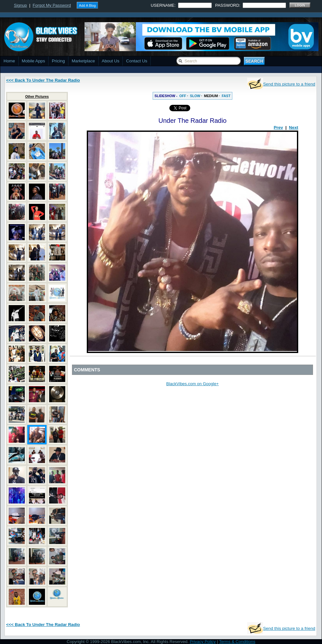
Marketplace (83, 61)
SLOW (195, 96)
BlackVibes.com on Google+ (192, 384)
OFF (183, 96)
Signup (20, 5)
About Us (111, 61)
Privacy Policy (203, 642)
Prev (278, 127)
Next (294, 127)
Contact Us (137, 61)
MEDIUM (211, 96)
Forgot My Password (52, 5)
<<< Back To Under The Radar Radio (43, 80)
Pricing (58, 61)
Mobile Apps (34, 61)
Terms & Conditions (237, 642)
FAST (226, 96)
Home (9, 61)
